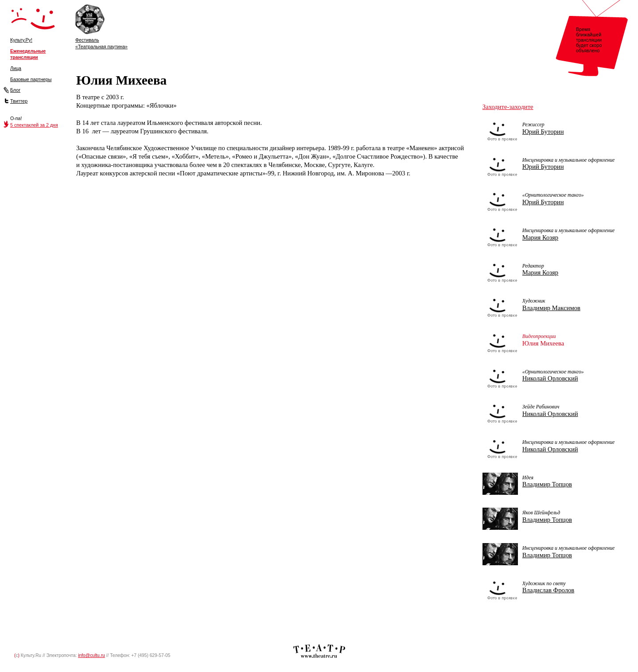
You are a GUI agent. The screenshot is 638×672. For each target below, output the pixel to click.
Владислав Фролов (548, 590)
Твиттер (19, 101)
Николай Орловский (550, 378)
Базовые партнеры (31, 79)
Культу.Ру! (21, 40)
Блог (15, 90)
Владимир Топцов (547, 484)
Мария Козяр (540, 237)
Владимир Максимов (551, 308)
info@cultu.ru (91, 655)
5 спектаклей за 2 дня (34, 125)
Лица (16, 68)
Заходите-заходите (508, 107)
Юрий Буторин (543, 132)
